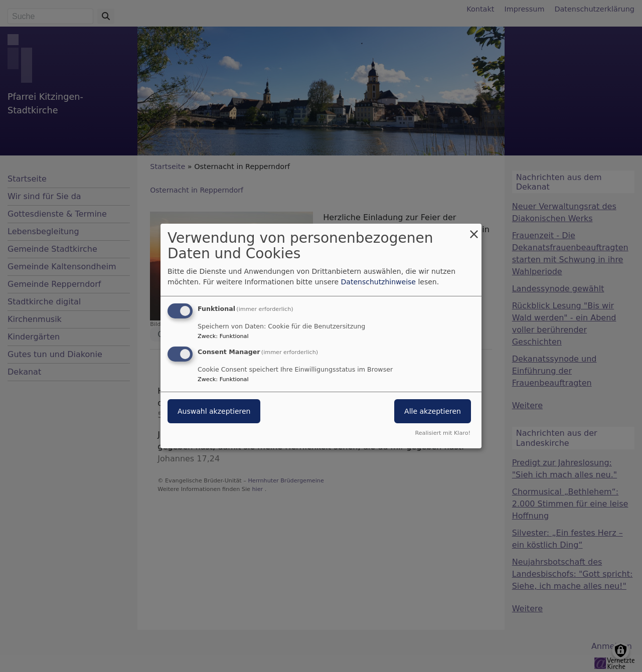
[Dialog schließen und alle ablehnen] (474, 230)
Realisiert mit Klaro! (443, 433)
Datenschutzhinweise (378, 282)
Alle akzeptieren (433, 411)
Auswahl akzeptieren (214, 411)
